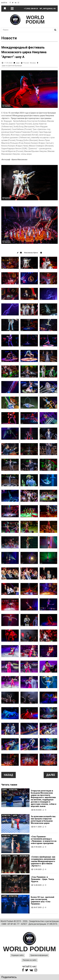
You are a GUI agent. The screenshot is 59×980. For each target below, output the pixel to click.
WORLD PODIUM (35, 20)
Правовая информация (39, 955)
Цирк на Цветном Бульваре (12, 66)
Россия (26, 63)
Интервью (24, 856)
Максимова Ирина (31, 253)
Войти (4, 3)
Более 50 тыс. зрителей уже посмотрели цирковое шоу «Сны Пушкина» (42, 901)
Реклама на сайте (30, 960)
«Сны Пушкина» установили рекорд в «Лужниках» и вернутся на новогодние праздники (44, 840)
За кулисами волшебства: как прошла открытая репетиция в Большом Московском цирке (43, 820)
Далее (51, 775)
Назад (9, 775)
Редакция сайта (17, 955)
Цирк (18, 63)
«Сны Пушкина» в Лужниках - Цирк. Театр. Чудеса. (43, 879)
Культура (13, 790)
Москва (33, 63)
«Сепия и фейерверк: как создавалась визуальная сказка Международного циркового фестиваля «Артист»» (43, 861)
